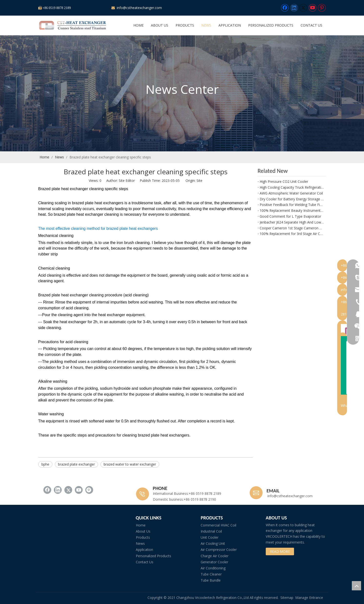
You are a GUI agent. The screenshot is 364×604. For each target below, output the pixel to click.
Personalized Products (153, 556)
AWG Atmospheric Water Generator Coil (291, 193)
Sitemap (287, 598)
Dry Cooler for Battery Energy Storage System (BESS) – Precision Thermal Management (292, 199)
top (356, 586)
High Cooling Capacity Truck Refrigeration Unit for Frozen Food (292, 187)
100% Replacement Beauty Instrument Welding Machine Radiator (292, 210)
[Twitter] (303, 8)
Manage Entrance (309, 598)
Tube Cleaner (211, 574)
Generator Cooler (214, 562)
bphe (45, 464)
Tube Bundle (211, 580)
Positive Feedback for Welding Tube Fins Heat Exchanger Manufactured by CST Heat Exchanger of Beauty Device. (292, 205)
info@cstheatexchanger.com (139, 8)
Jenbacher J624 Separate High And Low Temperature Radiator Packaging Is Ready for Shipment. (292, 222)
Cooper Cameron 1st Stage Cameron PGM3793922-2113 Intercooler (292, 228)
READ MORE (280, 551)
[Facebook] (285, 8)
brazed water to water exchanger (130, 464)
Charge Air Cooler (215, 556)
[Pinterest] (322, 8)
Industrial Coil (211, 531)
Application (144, 550)
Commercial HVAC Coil (218, 525)
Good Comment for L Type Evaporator (290, 216)
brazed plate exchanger (76, 464)
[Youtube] (313, 8)
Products (143, 537)
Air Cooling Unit (213, 543)
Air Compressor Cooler (219, 550)
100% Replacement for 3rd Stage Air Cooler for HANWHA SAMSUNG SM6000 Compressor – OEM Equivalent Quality (292, 234)
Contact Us (145, 562)
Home (141, 525)
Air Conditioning (213, 568)
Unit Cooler (210, 537)
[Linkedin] (294, 8)
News (140, 543)
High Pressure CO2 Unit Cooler (284, 181)
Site (199, 180)
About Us (143, 531)
